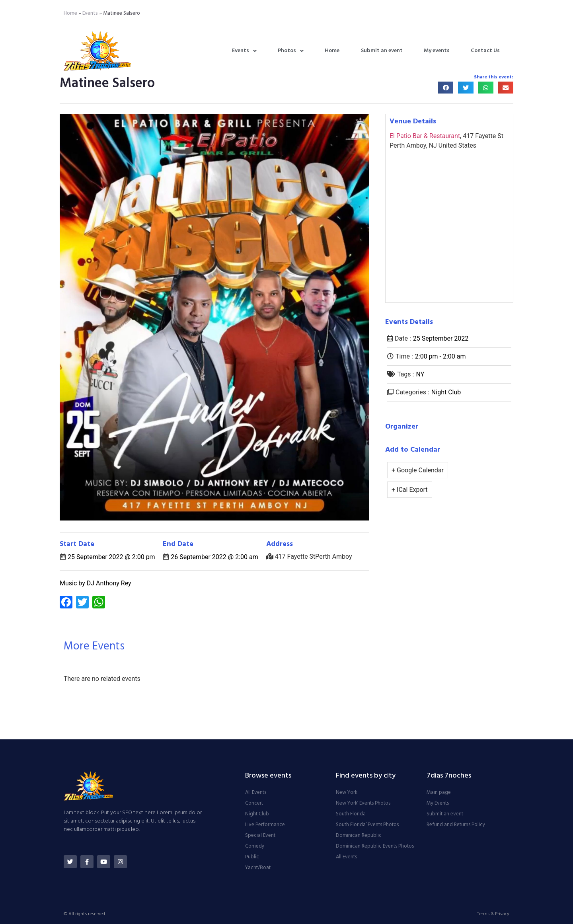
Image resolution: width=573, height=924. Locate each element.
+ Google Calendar (418, 470)
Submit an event (382, 51)
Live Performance (265, 825)
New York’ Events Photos (363, 803)
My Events (438, 803)
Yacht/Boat (258, 868)
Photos (291, 51)
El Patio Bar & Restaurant (425, 136)
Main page (439, 793)
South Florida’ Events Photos (367, 825)
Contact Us (485, 51)
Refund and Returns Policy (456, 825)
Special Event (260, 836)
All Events (256, 793)
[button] (446, 88)
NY (420, 374)
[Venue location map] (449, 226)
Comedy (255, 846)
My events (437, 51)
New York (347, 793)
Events (90, 13)
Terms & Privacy (493, 914)
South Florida (351, 814)
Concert (254, 803)
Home (70, 13)
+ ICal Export (410, 490)
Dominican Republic (359, 836)
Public (252, 857)
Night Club (446, 392)
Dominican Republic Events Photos (375, 846)
